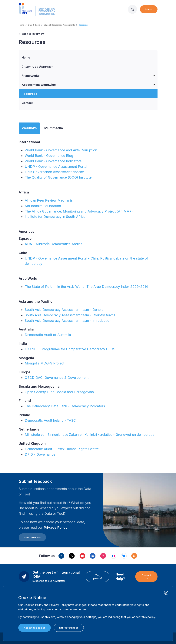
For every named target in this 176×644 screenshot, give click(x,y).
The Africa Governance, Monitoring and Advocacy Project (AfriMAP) (79, 211)
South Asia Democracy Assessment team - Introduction (68, 321)
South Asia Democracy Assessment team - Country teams (70, 315)
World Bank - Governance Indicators (53, 161)
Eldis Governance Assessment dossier (54, 172)
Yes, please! (98, 577)
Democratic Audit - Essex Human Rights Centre (62, 449)
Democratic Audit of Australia (48, 335)
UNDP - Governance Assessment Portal (56, 167)
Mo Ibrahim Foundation (43, 206)
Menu (149, 9)
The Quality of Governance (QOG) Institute (58, 177)
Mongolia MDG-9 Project (45, 363)
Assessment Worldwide (90, 85)
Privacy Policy (56, 527)
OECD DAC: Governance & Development (57, 378)
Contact (27, 103)
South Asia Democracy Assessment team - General (65, 310)
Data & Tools (34, 25)
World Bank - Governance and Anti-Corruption (61, 150)
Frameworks (90, 76)
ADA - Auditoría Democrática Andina (54, 244)
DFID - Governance (40, 454)
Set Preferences (69, 628)
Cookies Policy (33, 605)
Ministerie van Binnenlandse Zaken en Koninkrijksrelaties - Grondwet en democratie (90, 435)
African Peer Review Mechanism (50, 200)
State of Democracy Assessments (59, 25)
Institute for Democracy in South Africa (55, 217)
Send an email (32, 537)
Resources (29, 94)
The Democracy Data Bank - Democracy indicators (65, 406)
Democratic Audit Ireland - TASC (50, 420)
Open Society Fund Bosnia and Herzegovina (59, 392)
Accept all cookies (35, 628)
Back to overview (33, 34)
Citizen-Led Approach (37, 67)
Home (21, 25)
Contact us (146, 577)
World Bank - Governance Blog (49, 156)
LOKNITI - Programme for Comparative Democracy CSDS (70, 349)
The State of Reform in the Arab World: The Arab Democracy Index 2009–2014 (86, 287)
